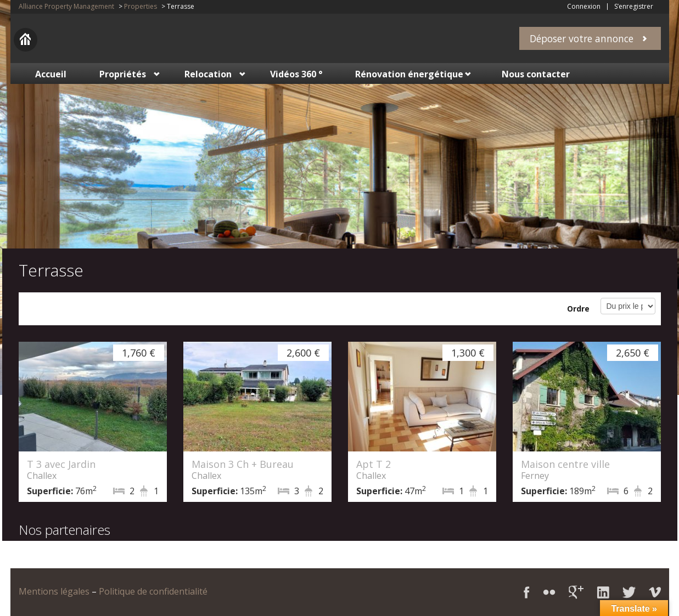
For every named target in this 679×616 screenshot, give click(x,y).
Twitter (629, 592)
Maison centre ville (565, 464)
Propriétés (123, 74)
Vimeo (655, 592)
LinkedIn (603, 592)
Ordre (578, 309)
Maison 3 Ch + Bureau (243, 464)
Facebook (527, 592)
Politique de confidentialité (153, 591)
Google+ (576, 592)
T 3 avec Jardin (61, 464)
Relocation (208, 74)
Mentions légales (54, 591)
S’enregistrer (634, 7)
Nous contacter (536, 74)
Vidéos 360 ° (296, 74)
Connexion (584, 7)
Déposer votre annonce (582, 38)
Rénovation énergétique (409, 74)
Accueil (51, 74)
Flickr (549, 592)
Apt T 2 (374, 464)
